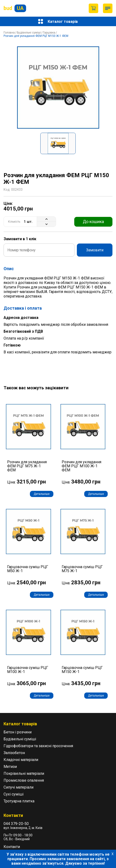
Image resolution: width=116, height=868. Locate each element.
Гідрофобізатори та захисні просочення (38, 746)
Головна (9, 33)
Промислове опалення (24, 780)
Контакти (12, 847)
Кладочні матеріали (21, 760)
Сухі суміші (14, 794)
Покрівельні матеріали (24, 773)
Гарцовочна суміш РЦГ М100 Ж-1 (28, 670)
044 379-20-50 (16, 824)
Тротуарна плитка (19, 801)
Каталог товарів (58, 21)
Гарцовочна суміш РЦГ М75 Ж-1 (82, 569)
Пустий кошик (93, 8)
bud (15, 8)
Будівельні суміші (29, 33)
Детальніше (42, 494)
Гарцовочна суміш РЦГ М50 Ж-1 (28, 569)
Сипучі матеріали (19, 787)
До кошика (93, 222)
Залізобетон (14, 753)
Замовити (95, 250)
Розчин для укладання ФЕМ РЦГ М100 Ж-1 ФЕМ (81, 466)
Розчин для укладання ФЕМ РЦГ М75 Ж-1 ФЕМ (27, 466)
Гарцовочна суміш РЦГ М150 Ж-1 (82, 670)
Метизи (10, 767)
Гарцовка (49, 33)
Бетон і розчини (18, 732)
